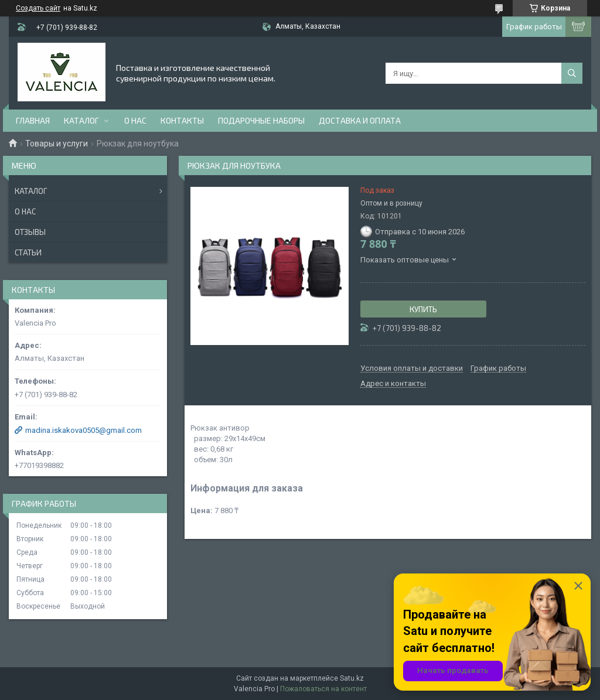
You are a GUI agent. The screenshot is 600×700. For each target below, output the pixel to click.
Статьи (28, 252)
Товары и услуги (57, 144)
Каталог (81, 120)
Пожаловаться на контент (323, 689)
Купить (423, 309)
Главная (33, 120)
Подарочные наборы (261, 120)
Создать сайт (38, 8)
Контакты (182, 120)
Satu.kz (352, 678)
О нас (135, 120)
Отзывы (30, 232)
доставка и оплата (360, 120)
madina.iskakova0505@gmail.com (83, 430)
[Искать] (572, 73)
